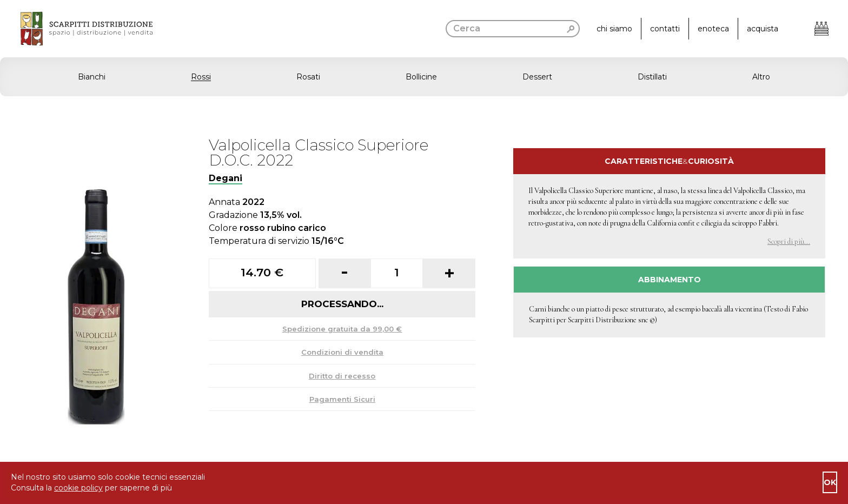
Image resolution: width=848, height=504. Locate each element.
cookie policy (78, 488)
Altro (761, 77)
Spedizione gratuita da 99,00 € (342, 329)
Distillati (652, 77)
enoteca (713, 29)
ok (830, 482)
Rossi (201, 77)
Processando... (342, 304)
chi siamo (614, 29)
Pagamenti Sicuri (342, 399)
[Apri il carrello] (822, 29)
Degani (226, 178)
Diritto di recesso (342, 376)
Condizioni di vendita (342, 352)
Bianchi (92, 77)
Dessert (537, 77)
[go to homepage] (76, 29)
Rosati (308, 77)
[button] (424, 77)
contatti (665, 29)
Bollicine (421, 77)
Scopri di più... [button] (789, 241)
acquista (763, 29)
